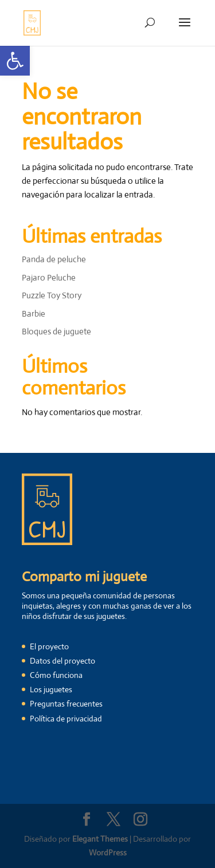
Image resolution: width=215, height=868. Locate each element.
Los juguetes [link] (51, 689)
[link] (15, 61)
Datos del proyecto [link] (62, 661)
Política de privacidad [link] (66, 719)
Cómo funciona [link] (56, 675)
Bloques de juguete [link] (56, 331)
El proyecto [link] (49, 646)
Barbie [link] (34, 313)
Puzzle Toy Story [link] (52, 295)
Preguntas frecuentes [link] (66, 704)
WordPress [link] (108, 853)
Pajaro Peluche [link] (49, 277)
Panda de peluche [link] (54, 259)
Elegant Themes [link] (100, 839)
